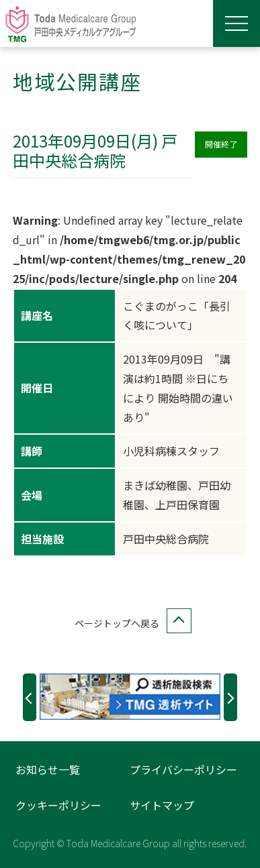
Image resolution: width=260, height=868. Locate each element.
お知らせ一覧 (48, 769)
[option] (130, 696)
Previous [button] (30, 697)
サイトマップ (162, 805)
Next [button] (230, 697)
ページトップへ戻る (130, 623)
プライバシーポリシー (183, 769)
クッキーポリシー (58, 805)
